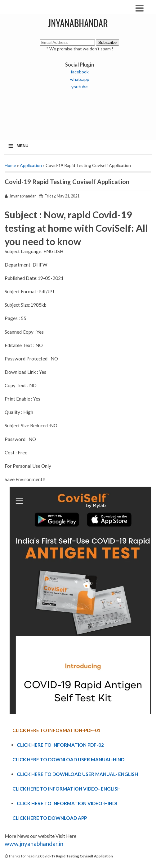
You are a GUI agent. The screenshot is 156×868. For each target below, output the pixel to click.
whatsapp (80, 79)
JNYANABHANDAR (78, 23)
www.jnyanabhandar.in (34, 844)
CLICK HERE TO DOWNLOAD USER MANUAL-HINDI (69, 759)
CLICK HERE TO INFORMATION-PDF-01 (56, 730)
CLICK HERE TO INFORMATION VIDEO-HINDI (67, 803)
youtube (80, 87)
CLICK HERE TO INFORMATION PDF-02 (60, 745)
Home (10, 165)
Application (31, 165)
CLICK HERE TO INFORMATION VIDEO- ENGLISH (67, 789)
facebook (80, 72)
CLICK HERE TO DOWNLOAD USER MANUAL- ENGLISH (77, 774)
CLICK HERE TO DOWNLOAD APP (50, 818)
